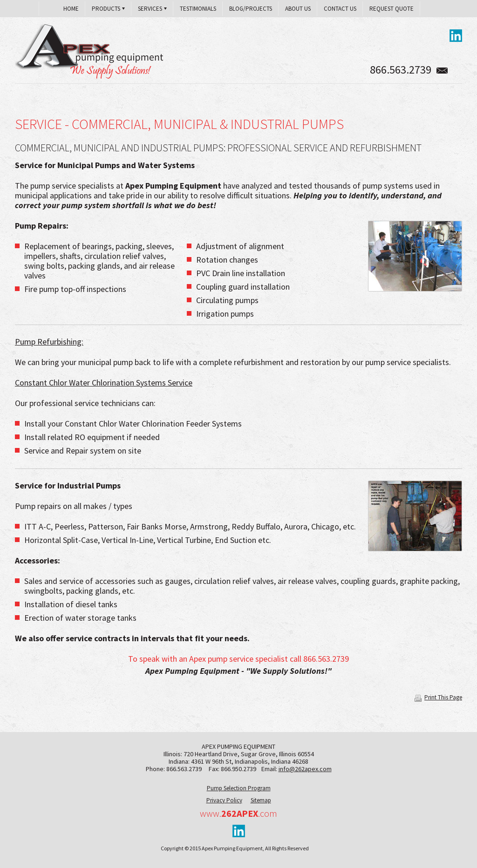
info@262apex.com (305, 769)
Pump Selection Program (239, 788)
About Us (298, 9)
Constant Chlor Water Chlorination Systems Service (104, 383)
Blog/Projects (251, 9)
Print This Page (438, 697)
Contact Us (340, 9)
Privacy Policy (224, 800)
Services (150, 9)
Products (106, 9)
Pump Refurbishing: (49, 342)
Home (71, 9)
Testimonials (198, 9)
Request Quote (392, 9)
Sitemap (261, 800)
